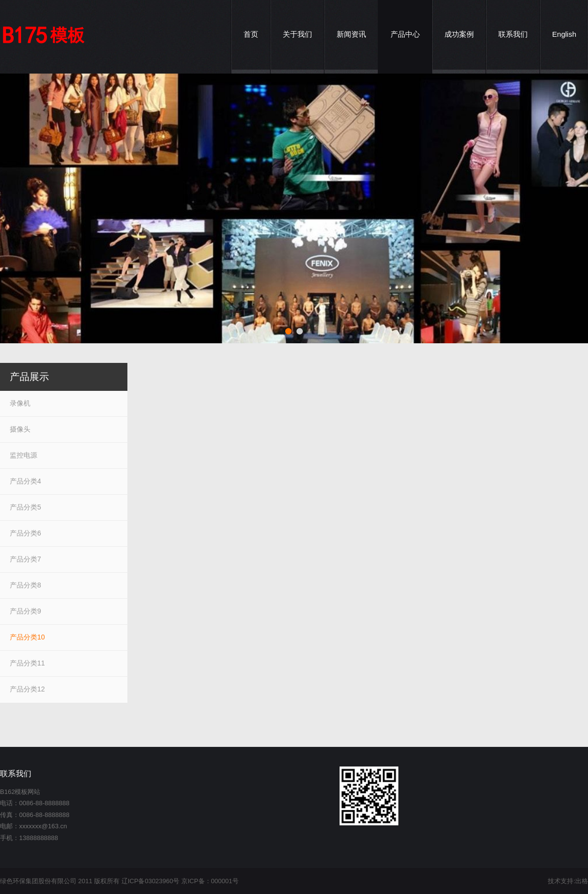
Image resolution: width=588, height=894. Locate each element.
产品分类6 (25, 533)
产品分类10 (27, 637)
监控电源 (24, 455)
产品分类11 (27, 663)
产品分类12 (27, 689)
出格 (582, 881)
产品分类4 (25, 481)
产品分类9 (25, 611)
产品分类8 (25, 585)
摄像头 (20, 429)
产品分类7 (25, 559)
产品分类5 (25, 507)
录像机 (20, 403)
